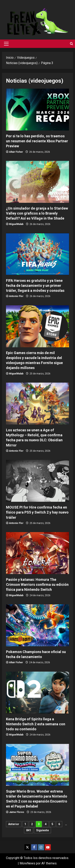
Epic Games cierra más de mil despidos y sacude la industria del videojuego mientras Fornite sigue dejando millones (37, 326)
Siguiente (42, 830)
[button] (6, 44)
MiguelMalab (16, 224)
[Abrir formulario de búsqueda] (71, 44)
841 (29, 830)
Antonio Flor (16, 296)
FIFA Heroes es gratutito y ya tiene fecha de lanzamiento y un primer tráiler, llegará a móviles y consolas (37, 254)
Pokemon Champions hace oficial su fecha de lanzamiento (37, 625)
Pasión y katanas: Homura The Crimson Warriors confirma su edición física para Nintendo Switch (37, 553)
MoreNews (27, 863)
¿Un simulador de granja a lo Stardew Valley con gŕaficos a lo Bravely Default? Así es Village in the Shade (37, 182)
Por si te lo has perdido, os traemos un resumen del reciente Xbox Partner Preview (37, 110)
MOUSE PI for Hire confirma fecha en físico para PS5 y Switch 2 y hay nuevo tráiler (37, 481)
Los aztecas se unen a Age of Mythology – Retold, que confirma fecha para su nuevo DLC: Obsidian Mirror (37, 404)
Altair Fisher (16, 152)
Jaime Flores (17, 812)
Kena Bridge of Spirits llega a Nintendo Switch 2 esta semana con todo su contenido (37, 693)
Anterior (14, 824)
